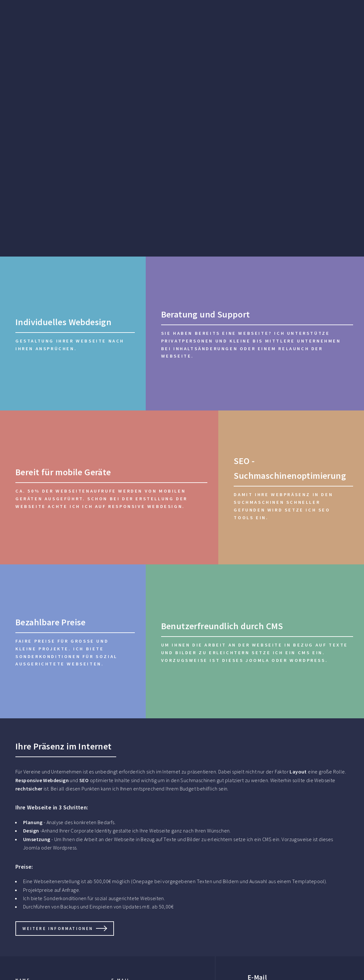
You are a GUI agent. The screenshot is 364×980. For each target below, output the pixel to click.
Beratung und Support (206, 314)
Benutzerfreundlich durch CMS (222, 626)
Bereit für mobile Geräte (63, 472)
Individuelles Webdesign (63, 322)
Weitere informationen (58, 928)
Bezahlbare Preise (51, 622)
